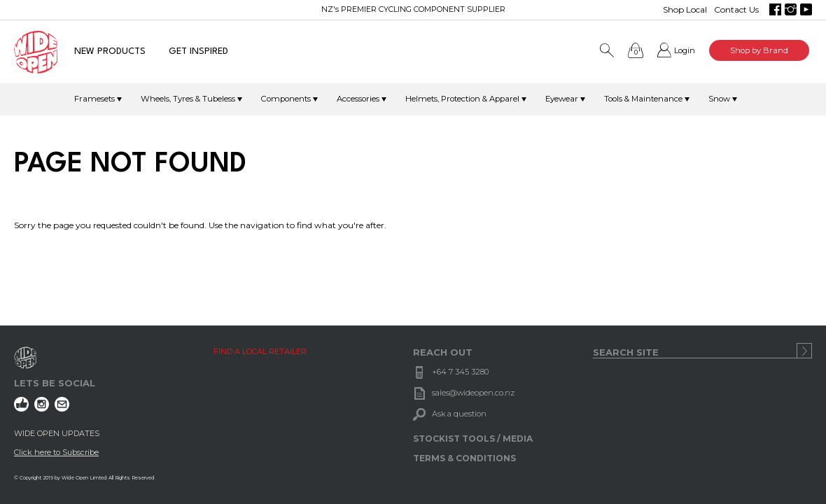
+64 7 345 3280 (460, 372)
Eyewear (562, 99)
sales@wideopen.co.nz (473, 393)
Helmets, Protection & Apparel (462, 99)
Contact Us (736, 9)
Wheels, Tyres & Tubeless (188, 99)
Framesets (94, 99)
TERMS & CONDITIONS (464, 458)
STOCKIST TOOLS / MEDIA (473, 439)
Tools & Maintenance (643, 99)
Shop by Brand (759, 50)
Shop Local (685, 9)
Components (286, 99)
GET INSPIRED (198, 51)
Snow (719, 99)
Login (685, 50)
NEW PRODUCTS (110, 51)
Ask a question (459, 414)
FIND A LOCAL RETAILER (260, 351)
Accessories (358, 99)
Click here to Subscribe (56, 452)
